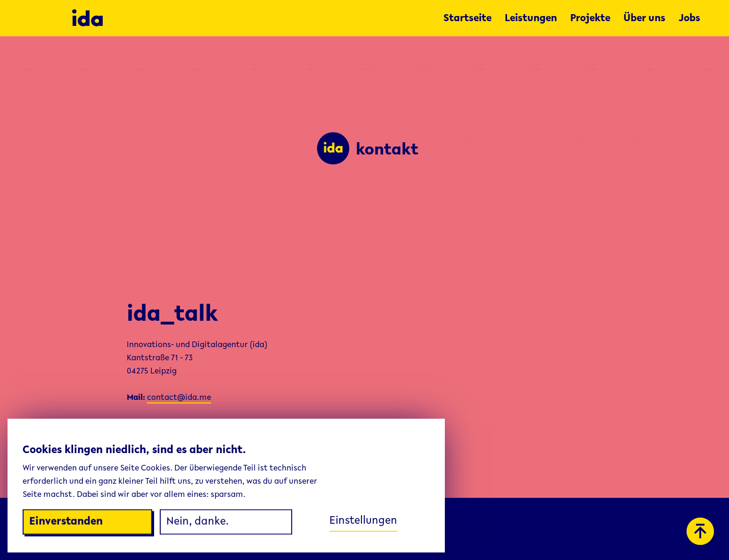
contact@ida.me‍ (179, 398)
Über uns (644, 19)
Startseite (467, 19)
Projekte (590, 19)
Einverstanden (66, 522)
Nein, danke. (197, 522)
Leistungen (531, 19)
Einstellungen (363, 521)
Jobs (689, 19)
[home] (253, 18)
